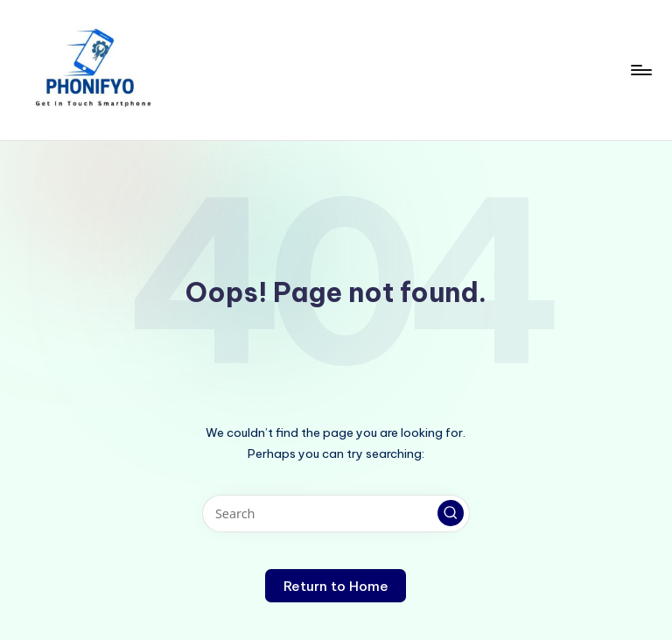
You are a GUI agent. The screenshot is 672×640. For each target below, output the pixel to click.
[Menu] (640, 70)
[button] (451, 513)
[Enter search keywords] (336, 513)
